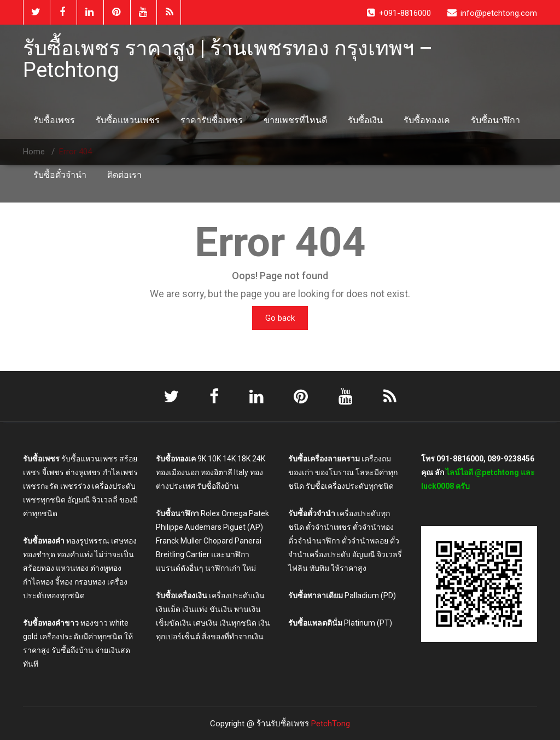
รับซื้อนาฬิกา (495, 120)
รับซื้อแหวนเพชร (128, 120)
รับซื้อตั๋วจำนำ (60, 175)
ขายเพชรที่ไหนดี (295, 120)
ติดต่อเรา (124, 175)
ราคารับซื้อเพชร (212, 120)
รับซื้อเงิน (365, 120)
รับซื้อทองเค (427, 120)
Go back (280, 318)
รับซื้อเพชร (54, 120)
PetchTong (331, 724)
